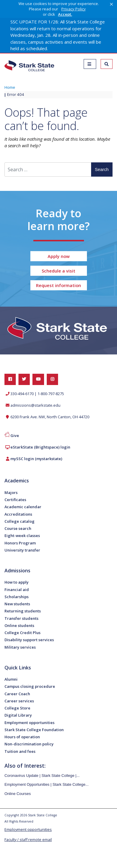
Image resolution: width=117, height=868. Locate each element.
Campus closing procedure (30, 686)
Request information (58, 285)
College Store (17, 708)
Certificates (15, 500)
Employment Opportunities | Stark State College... (47, 784)
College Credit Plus (22, 633)
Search (102, 170)
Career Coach (17, 694)
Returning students (23, 611)
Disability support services (29, 640)
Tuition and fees (20, 751)
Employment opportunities (29, 723)
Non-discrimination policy (29, 744)
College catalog (19, 521)
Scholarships (17, 597)
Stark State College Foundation (34, 730)
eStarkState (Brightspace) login (40, 447)
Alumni (11, 679)
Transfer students (21, 618)
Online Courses (18, 794)
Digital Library (18, 715)
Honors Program (20, 543)
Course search (18, 528)
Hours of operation (22, 737)
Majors (11, 492)
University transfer (22, 550)
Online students (19, 625)
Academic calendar (23, 507)
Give (15, 435)
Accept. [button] (65, 14)
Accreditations (18, 514)
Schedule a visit (58, 271)
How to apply (17, 582)
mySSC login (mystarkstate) (36, 459)
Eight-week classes (22, 536)
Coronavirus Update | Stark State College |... (42, 776)
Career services (19, 701)
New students (17, 604)
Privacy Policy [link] (74, 9)
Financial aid (17, 590)
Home (10, 87)
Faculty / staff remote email (28, 840)
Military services (20, 647)
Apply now (59, 256)
